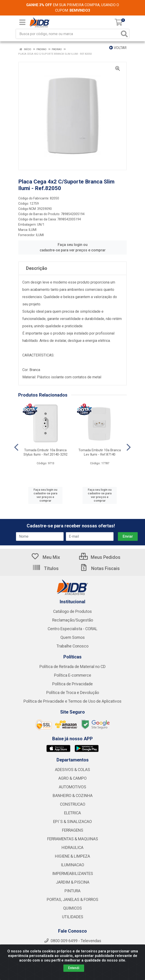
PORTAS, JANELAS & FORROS (72, 900)
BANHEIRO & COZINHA (73, 796)
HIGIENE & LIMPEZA (72, 856)
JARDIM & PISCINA (73, 882)
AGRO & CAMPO (72, 778)
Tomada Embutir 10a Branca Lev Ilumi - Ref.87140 (100, 452)
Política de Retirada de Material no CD (72, 667)
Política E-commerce (73, 675)
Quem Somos (73, 637)
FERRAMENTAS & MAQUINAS (73, 839)
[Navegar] (16, 447)
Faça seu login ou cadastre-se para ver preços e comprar (73, 247)
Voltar (118, 48)
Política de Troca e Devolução (73, 693)
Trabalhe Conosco (72, 646)
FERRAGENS (73, 830)
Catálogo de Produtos (72, 611)
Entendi (74, 968)
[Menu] (22, 22)
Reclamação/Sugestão (73, 620)
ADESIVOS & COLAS (72, 770)
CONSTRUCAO (73, 804)
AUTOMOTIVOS (72, 787)
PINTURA (72, 891)
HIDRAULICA (72, 848)
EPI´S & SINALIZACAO (72, 822)
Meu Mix (45, 557)
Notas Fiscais (100, 568)
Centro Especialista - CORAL (72, 629)
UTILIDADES (73, 917)
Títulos (45, 568)
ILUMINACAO (72, 865)
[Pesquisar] (124, 34)
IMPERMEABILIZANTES (73, 874)
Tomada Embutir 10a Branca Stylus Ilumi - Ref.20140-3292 (45, 452)
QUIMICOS (72, 908)
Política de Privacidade (72, 684)
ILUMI (33, 230)
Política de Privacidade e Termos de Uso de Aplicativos (72, 701)
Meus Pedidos (100, 557)
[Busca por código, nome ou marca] (68, 34)
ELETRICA (72, 813)
